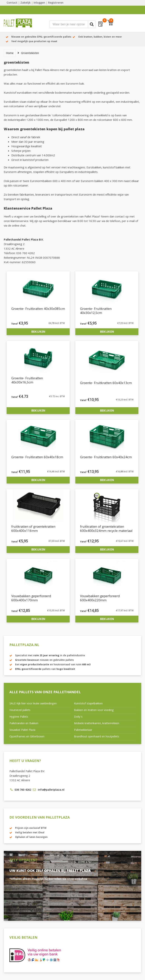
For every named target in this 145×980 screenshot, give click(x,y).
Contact (12, 3)
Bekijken (38, 332)
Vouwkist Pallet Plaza (22, 730)
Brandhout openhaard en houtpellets (97, 737)
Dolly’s (78, 717)
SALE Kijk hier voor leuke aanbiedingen (33, 704)
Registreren (56, 3)
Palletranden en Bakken (24, 724)
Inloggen (39, 3)
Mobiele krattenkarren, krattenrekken (97, 724)
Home (10, 53)
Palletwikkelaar (83, 730)
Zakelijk (25, 3)
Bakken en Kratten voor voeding (94, 710)
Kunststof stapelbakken (88, 704)
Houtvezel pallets (20, 710)
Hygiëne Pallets (19, 717)
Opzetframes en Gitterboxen (27, 737)
